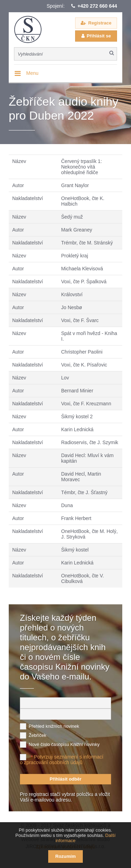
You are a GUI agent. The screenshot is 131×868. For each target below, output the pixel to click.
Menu (32, 73)
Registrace (100, 23)
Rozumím (65, 856)
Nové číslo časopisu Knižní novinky (64, 744)
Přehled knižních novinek (54, 726)
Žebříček (38, 735)
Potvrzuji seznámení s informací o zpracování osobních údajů (62, 760)
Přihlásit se (99, 36)
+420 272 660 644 (97, 6)
